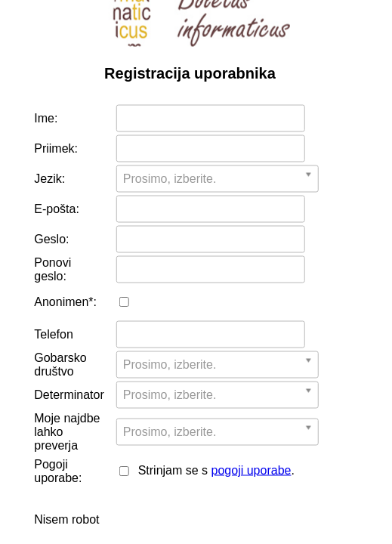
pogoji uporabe (252, 470)
